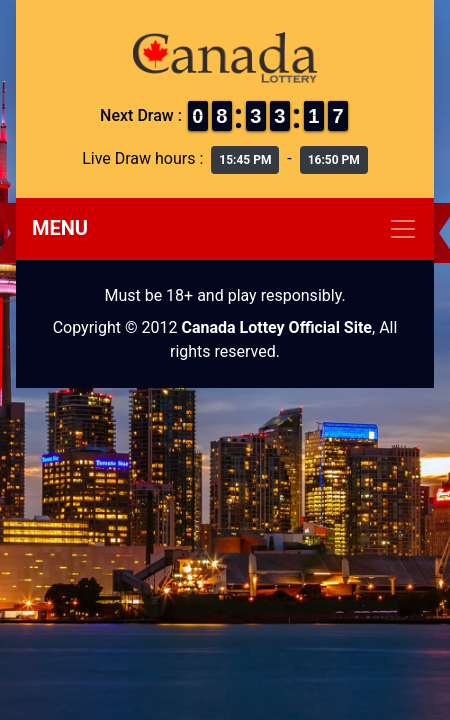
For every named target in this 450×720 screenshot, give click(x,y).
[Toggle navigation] (225, 229)
